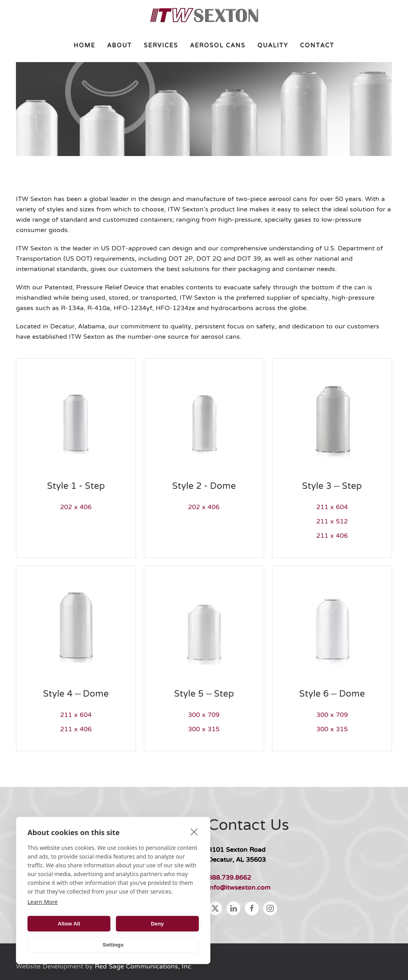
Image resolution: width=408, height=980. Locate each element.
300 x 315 (204, 730)
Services (161, 46)
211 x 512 (332, 522)
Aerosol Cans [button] (218, 46)
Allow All (69, 924)
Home (84, 46)
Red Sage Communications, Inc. (144, 967)
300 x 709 (204, 715)
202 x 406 (76, 508)
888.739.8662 (229, 878)
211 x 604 (332, 508)
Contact (317, 46)
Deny (158, 924)
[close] (194, 832)
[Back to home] (204, 15)
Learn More (43, 902)
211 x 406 (332, 536)
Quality (273, 46)
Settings (113, 945)
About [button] (120, 46)
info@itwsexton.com (239, 888)
